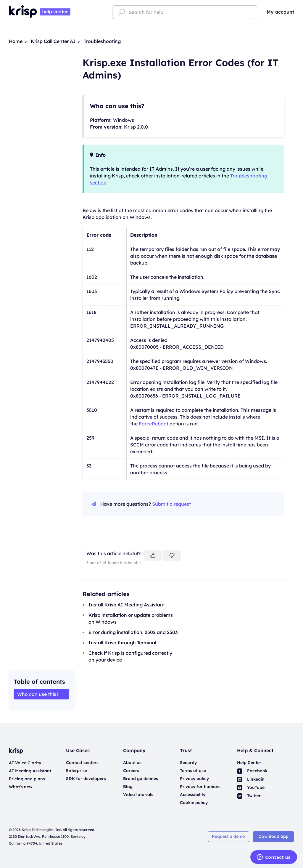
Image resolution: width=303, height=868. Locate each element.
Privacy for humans (200, 787)
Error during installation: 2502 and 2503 (133, 632)
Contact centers (82, 763)
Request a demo (228, 836)
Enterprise (76, 771)
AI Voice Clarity (25, 763)
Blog (128, 787)
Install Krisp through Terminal (122, 643)
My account (280, 12)
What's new (21, 787)
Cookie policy (194, 803)
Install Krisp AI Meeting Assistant (127, 605)
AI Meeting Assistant (30, 771)
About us (132, 763)
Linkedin (251, 779)
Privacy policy (194, 779)
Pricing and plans (27, 779)
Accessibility (193, 795)
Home (16, 41)
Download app (273, 836)
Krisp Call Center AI (53, 41)
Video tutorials (138, 795)
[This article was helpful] (153, 555)
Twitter (249, 796)
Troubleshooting (102, 41)
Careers (131, 771)
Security (188, 763)
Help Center (249, 763)
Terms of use (193, 771)
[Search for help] (185, 12)
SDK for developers (86, 779)
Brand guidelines (141, 779)
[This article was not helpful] (172, 555)
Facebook (252, 771)
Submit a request (171, 504)
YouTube (251, 787)
